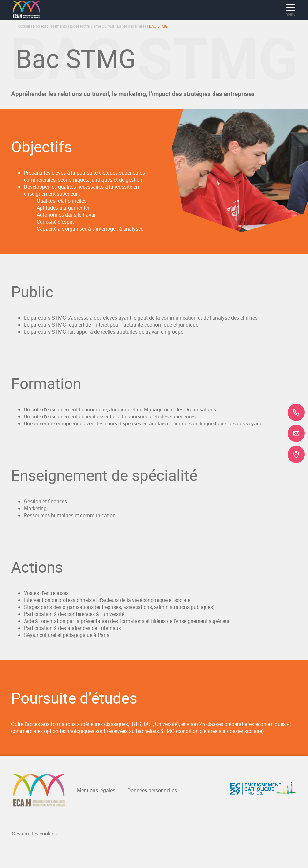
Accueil (24, 26)
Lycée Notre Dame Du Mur (92, 26)
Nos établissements (50, 26)
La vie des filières (132, 26)
